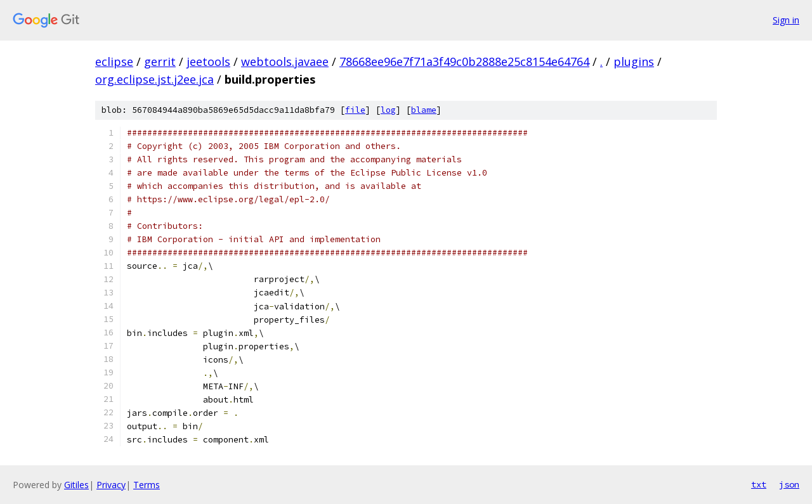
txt (759, 484)
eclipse (114, 61)
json (789, 484)
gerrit (160, 61)
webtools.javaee (285, 61)
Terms (147, 485)
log (388, 110)
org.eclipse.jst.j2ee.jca (154, 79)
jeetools (208, 61)
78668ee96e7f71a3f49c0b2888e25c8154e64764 (464, 61)
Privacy (111, 485)
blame (424, 110)
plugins (634, 61)
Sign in (786, 20)
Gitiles (76, 485)
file (355, 110)
